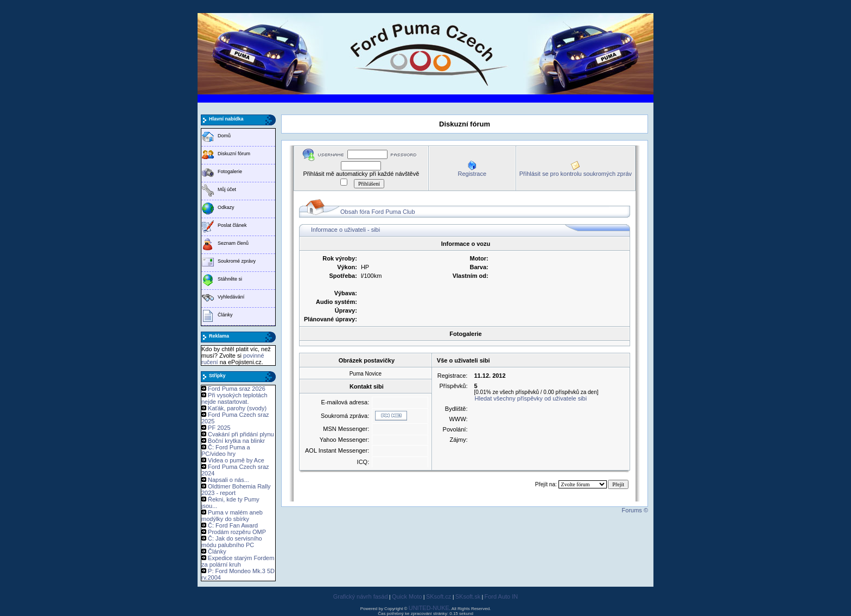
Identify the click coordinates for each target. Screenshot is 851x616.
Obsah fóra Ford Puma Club (378, 212)
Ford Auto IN (501, 596)
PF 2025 (219, 428)
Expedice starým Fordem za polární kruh (238, 561)
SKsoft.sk (468, 596)
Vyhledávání (231, 297)
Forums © (635, 510)
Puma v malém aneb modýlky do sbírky (232, 516)
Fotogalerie (230, 172)
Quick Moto (407, 596)
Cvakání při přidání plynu (241, 434)
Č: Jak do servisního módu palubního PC (232, 542)
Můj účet (227, 189)
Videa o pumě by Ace (236, 460)
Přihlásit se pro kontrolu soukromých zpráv (576, 174)
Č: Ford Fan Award (233, 525)
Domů (224, 136)
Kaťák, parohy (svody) (237, 408)
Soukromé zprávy (237, 261)
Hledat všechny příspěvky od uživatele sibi (531, 398)
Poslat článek (232, 225)
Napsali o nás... (228, 480)
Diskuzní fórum (234, 154)
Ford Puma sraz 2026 (237, 389)
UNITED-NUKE (429, 608)
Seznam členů (233, 243)
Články (225, 315)
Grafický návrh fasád (361, 596)
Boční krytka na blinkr (236, 441)
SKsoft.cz (439, 596)
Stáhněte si (230, 279)
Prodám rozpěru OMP (237, 532)
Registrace (472, 174)
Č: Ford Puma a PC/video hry (226, 450)
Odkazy (226, 207)
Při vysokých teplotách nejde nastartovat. (234, 398)
